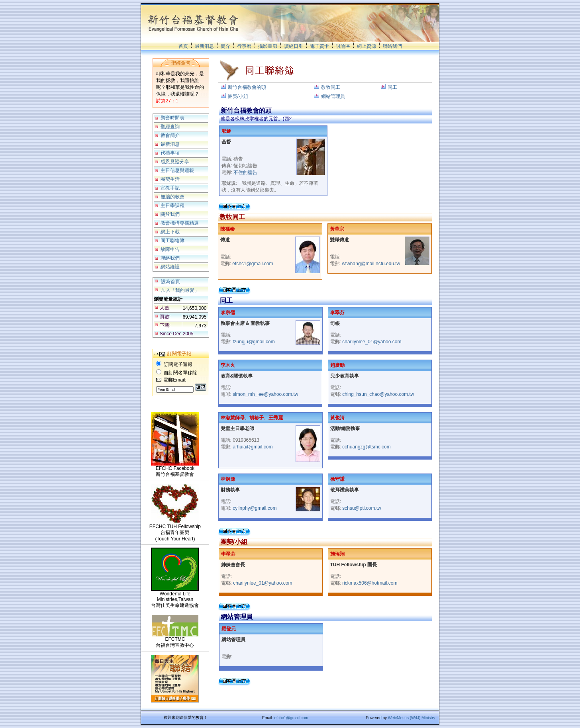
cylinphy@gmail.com (255, 508)
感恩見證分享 (175, 162)
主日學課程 (172, 205)
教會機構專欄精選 (180, 223)
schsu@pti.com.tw (362, 508)
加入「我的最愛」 (180, 290)
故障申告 (170, 249)
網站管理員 (333, 96)
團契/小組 (238, 96)
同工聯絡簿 (172, 241)
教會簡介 (170, 135)
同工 (392, 87)
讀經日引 (294, 46)
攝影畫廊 (268, 46)
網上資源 (366, 46)
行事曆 (244, 46)
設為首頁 (170, 282)
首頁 (183, 46)
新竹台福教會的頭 (247, 87)
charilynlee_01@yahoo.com (372, 342)
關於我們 (170, 214)
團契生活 (170, 179)
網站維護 (170, 267)
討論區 (343, 46)
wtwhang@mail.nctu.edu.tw (371, 264)
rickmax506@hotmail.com (370, 583)
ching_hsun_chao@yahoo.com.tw (378, 394)
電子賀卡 (319, 46)
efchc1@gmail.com (253, 264)
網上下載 (170, 232)
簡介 (225, 46)
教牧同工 (331, 87)
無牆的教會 (172, 197)
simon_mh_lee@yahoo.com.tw (265, 394)
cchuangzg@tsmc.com (366, 447)
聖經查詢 (170, 127)
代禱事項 (170, 153)
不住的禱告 (245, 172)
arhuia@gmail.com (253, 447)
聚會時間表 (172, 118)
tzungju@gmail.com (254, 342)
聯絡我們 (392, 46)
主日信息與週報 (177, 170)
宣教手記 (170, 188)
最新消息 (204, 46)
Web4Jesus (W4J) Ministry (412, 718)
